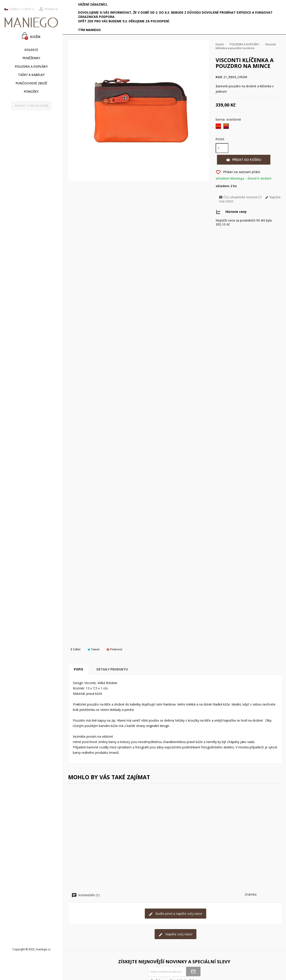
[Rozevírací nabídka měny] (29, 9)
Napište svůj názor (176, 934)
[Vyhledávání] (31, 106)
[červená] (219, 127)
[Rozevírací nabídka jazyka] (12, 9)
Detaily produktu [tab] (112, 669)
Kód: (219, 77)
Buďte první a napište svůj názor (176, 914)
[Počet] (222, 148)
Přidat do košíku (244, 160)
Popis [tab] (79, 669)
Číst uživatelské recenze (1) (241, 197)
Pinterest (114, 649)
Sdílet (75, 649)
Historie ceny (236, 212)
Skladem (223, 186)
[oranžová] (226, 127)
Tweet (94, 649)
